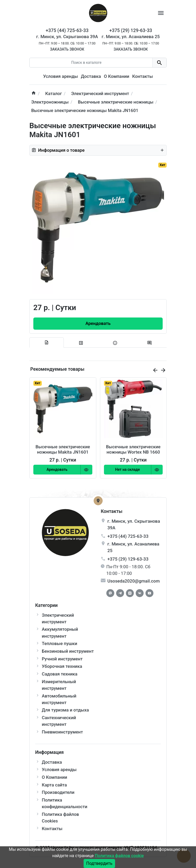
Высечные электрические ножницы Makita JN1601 (63, 449)
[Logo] (98, 12)
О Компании (117, 76)
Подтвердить (99, 863)
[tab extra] (115, 343)
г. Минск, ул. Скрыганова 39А (67, 37)
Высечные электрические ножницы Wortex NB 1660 (133, 449)
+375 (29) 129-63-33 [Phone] (131, 30)
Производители (58, 792)
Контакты (143, 76)
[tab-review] (149, 343)
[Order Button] (98, 323)
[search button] (159, 63)
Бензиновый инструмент (68, 651)
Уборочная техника (62, 666)
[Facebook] (110, 593)
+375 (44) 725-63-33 (128, 536)
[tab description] (47, 343)
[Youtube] (149, 593)
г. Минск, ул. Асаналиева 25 (131, 37)
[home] (34, 94)
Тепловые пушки (60, 643)
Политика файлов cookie (119, 856)
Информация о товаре (98, 150)
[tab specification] (81, 343)
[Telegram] (120, 593)
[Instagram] (130, 593)
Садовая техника (60, 674)
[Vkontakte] (140, 593)
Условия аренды (60, 76)
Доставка (91, 76)
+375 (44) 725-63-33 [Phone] (67, 30)
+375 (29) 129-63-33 (128, 559)
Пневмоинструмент (62, 732)
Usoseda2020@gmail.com (134, 581)
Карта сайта (54, 785)
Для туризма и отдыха (65, 710)
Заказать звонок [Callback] (67, 49)
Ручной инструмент (62, 659)
